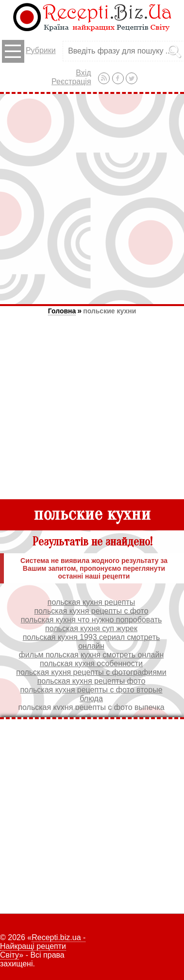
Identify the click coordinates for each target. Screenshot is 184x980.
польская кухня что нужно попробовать (92, 620)
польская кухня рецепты (92, 602)
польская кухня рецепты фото (92, 681)
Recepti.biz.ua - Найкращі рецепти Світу (43, 946)
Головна (62, 311)
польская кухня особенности (91, 663)
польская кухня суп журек (91, 628)
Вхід (83, 73)
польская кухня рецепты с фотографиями (91, 672)
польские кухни (109, 311)
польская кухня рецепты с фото (91, 611)
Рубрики (29, 51)
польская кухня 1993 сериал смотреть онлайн (92, 642)
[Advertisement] (92, 199)
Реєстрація (71, 82)
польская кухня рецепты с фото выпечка (91, 707)
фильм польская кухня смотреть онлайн (92, 655)
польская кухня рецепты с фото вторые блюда (91, 694)
